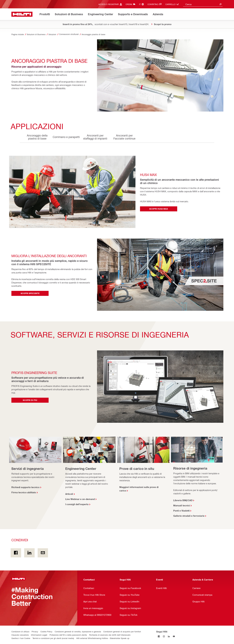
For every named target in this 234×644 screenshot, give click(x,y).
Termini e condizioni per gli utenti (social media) (53, 638)
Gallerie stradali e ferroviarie (189, 516)
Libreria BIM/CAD (183, 500)
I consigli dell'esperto (77, 504)
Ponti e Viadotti (181, 511)
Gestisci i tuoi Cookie (21, 638)
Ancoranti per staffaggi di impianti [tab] (95, 137)
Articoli (69, 494)
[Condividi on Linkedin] (29, 553)
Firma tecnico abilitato (24, 492)
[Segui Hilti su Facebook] (159, 636)
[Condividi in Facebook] (16, 553)
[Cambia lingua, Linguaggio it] (142, 4)
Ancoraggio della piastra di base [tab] (37, 137)
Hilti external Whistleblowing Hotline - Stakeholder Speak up (103, 638)
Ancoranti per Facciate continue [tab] (124, 137)
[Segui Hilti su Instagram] (164, 636)
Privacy (35, 631)
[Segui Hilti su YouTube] (174, 636)
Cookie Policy (46, 631)
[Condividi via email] (43, 553)
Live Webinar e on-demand (80, 499)
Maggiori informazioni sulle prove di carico (139, 489)
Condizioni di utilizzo (20, 631)
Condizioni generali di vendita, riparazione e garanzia (78, 631)
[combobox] (203, 4)
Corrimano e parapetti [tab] (66, 137)
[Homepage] (22, 14)
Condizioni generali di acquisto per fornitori (122, 631)
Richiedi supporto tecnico (25, 487)
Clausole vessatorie (20, 635)
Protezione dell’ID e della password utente (68, 635)
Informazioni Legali (39, 635)
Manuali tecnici (182, 505)
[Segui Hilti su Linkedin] (169, 636)
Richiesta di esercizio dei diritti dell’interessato (110, 635)
